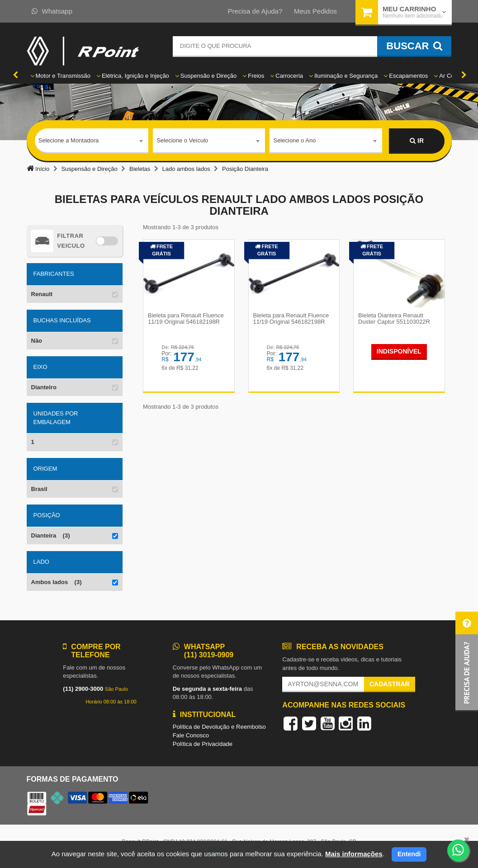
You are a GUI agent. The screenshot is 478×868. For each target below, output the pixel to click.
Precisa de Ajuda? (255, 11)
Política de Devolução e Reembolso (219, 727)
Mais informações (354, 854)
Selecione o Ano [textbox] (294, 140)
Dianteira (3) (51, 535)
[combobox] (92, 141)
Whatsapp (52, 11)
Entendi (409, 854)
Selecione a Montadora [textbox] (69, 140)
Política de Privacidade (203, 744)
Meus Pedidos (315, 11)
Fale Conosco (191, 735)
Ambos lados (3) (57, 582)
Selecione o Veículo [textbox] (182, 140)
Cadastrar (390, 684)
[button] (467, 662)
